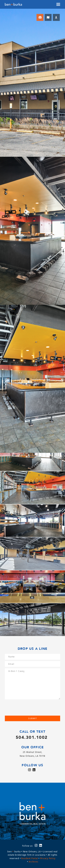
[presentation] (31, 709)
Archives (33, 862)
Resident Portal (30, 859)
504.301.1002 (32, 737)
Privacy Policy (48, 859)
